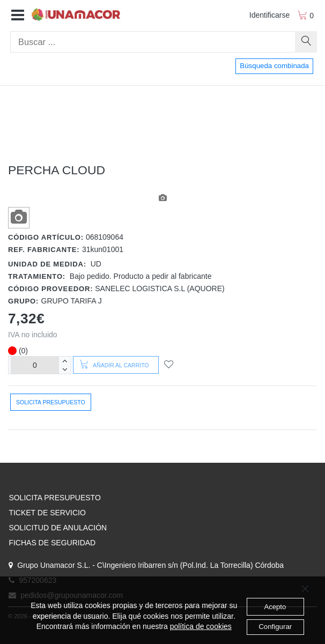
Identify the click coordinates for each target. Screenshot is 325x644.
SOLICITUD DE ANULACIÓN (58, 528)
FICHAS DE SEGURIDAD (52, 543)
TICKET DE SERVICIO (47, 513)
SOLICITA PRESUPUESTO (54, 498)
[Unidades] (35, 365)
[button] (18, 16)
